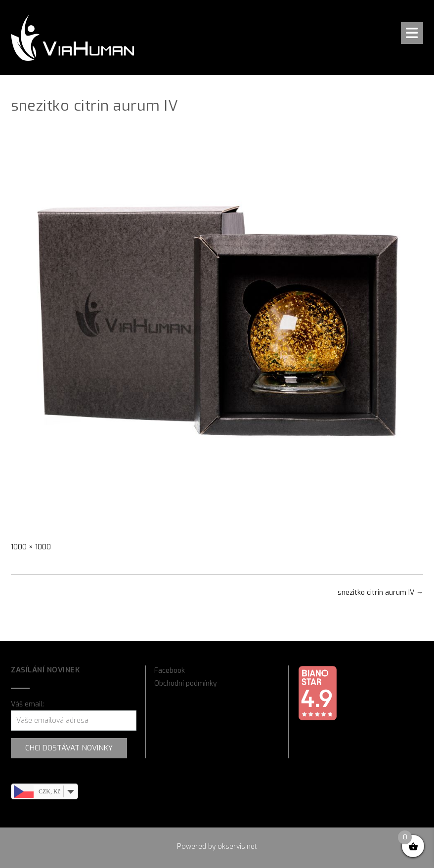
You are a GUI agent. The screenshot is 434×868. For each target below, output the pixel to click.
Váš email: (27, 704)
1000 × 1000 (31, 547)
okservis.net (237, 847)
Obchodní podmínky (186, 683)
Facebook (170, 671)
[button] (412, 33)
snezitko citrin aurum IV (380, 593)
